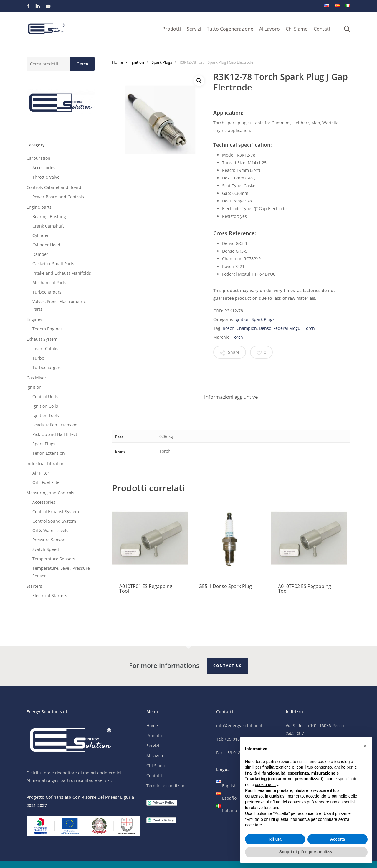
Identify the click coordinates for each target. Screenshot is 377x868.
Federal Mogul (287, 328)
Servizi (153, 746)
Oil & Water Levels (50, 530)
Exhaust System (42, 339)
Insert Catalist (46, 349)
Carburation (38, 158)
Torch (309, 328)
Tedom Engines (48, 329)
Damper (40, 254)
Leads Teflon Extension (55, 425)
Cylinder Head (46, 245)
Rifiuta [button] (275, 839)
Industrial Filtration (46, 463)
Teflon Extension (49, 453)
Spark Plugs (44, 444)
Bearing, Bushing (49, 216)
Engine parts (39, 207)
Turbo (38, 358)
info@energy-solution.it (239, 726)
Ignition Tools (46, 415)
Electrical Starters (50, 596)
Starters (34, 586)
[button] (199, 81)
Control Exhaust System (56, 512)
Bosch (229, 328)
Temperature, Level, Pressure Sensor (61, 572)
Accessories (44, 168)
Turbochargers (47, 292)
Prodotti (154, 736)
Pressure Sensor (48, 540)
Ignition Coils (45, 406)
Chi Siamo (156, 766)
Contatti (154, 776)
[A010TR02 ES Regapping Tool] (309, 538)
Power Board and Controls (58, 197)
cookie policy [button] (266, 785)
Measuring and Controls (50, 493)
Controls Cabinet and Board (54, 187)
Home (117, 62)
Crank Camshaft (48, 226)
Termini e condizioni (167, 786)
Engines (34, 319)
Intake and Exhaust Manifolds (62, 273)
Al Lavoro (155, 756)
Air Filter (41, 473)
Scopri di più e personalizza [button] (306, 852)
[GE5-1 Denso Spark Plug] (229, 538)
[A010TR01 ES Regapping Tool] (150, 538)
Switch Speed (46, 549)
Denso (265, 328)
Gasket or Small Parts (53, 264)
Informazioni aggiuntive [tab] (231, 397)
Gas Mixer (36, 378)
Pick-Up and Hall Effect (55, 434)
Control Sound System (54, 521)
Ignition (34, 387)
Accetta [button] (338, 839)
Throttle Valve (46, 177)
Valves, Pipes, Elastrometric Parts (59, 305)
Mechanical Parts (49, 283)
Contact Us (228, 666)
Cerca (82, 64)
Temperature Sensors (54, 559)
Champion (247, 328)
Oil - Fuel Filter (47, 482)
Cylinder (41, 235)
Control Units (45, 397)
